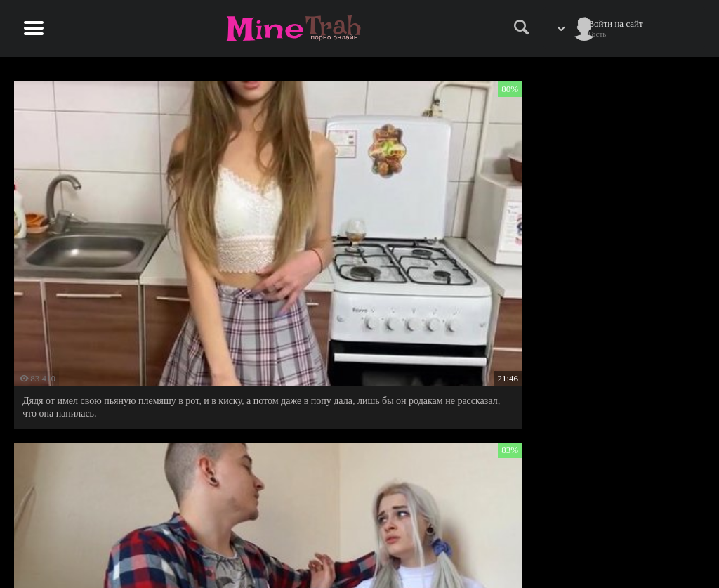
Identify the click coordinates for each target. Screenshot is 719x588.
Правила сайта (539, 536)
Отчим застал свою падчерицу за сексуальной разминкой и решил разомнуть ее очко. (588, 235)
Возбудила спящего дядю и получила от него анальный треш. (351, 437)
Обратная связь (626, 550)
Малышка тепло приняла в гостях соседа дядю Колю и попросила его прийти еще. (355, 235)
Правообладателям (547, 550)
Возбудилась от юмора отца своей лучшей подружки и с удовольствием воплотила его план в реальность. (124, 443)
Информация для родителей (651, 536)
